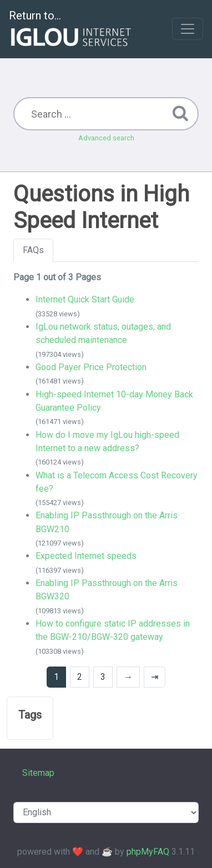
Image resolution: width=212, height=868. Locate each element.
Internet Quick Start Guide (85, 299)
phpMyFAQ (148, 852)
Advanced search (106, 138)
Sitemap (38, 773)
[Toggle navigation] (188, 29)
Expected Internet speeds (86, 556)
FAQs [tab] (33, 250)
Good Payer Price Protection (91, 367)
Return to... (71, 30)
